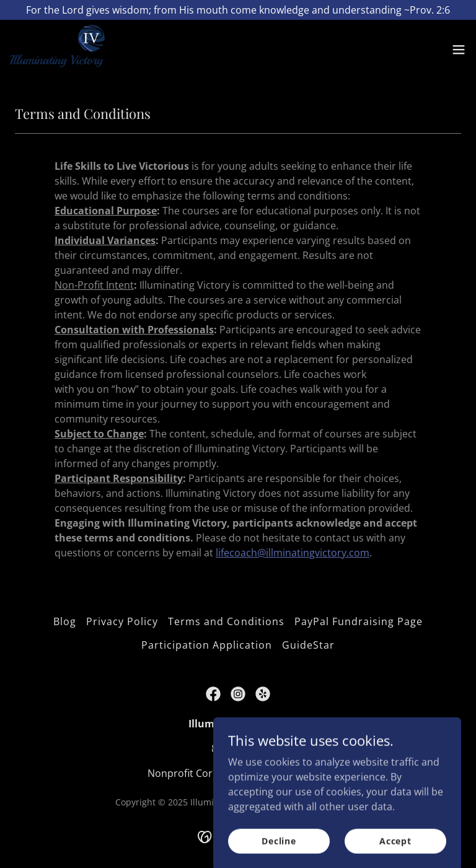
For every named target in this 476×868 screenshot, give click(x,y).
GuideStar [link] (308, 645)
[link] (57, 50)
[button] (459, 50)
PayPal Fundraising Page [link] (359, 621)
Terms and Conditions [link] (226, 621)
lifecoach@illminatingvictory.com (293, 553)
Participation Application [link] (207, 645)
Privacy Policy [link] (122, 621)
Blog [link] (65, 621)
